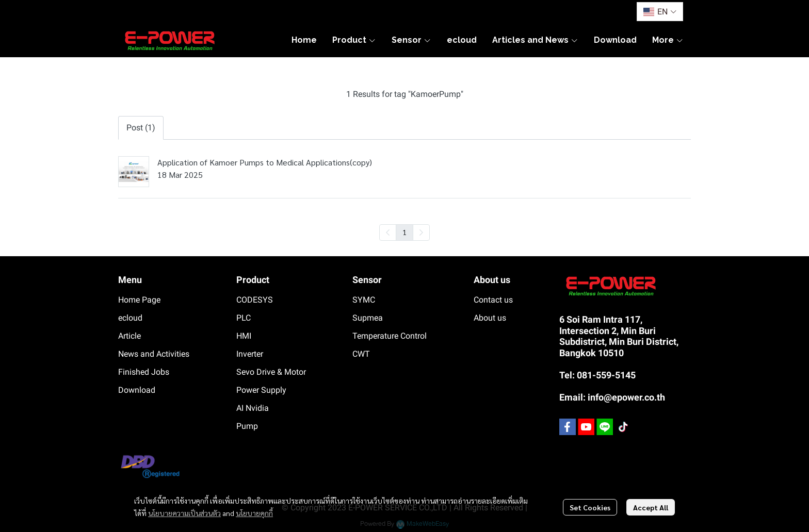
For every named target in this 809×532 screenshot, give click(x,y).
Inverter (250, 354)
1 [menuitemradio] (405, 232)
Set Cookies (590, 507)
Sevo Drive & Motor (271, 372)
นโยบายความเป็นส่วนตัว (184, 513)
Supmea (368, 318)
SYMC (364, 300)
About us (490, 318)
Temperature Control (390, 336)
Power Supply (261, 390)
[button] (660, 12)
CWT (361, 354)
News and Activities (154, 354)
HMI (244, 336)
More (668, 40)
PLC (244, 318)
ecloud (130, 318)
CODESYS (255, 300)
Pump (247, 426)
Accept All (651, 507)
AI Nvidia (253, 408)
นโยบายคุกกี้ (254, 513)
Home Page (139, 300)
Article (130, 336)
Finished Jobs (144, 372)
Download (137, 390)
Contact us (493, 300)
